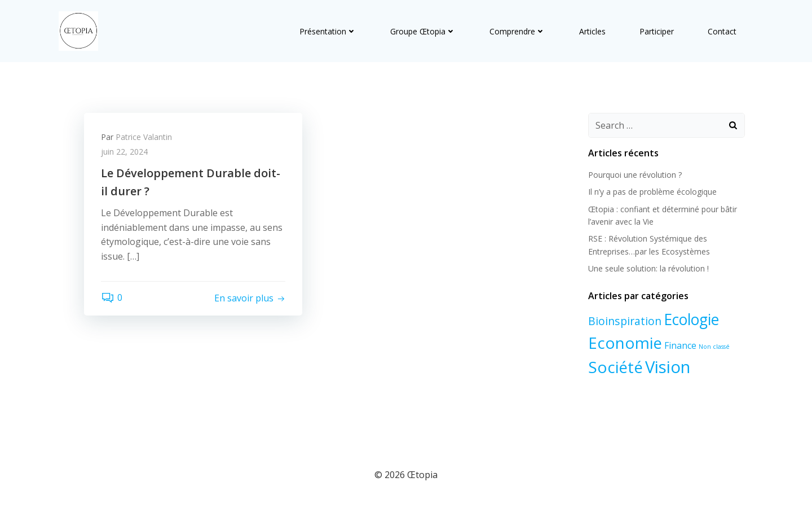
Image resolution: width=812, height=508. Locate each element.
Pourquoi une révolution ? (635, 175)
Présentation (328, 31)
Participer (657, 31)
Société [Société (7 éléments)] (615, 366)
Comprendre (517, 31)
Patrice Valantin (144, 137)
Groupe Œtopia (423, 31)
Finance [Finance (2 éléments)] (680, 345)
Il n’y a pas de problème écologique (652, 192)
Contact (722, 31)
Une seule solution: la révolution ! (648, 268)
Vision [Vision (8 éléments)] (668, 366)
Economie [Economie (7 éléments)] (625, 343)
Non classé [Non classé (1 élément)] (714, 347)
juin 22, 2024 (124, 152)
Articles (592, 31)
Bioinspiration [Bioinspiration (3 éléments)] (625, 321)
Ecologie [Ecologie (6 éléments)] (691, 319)
